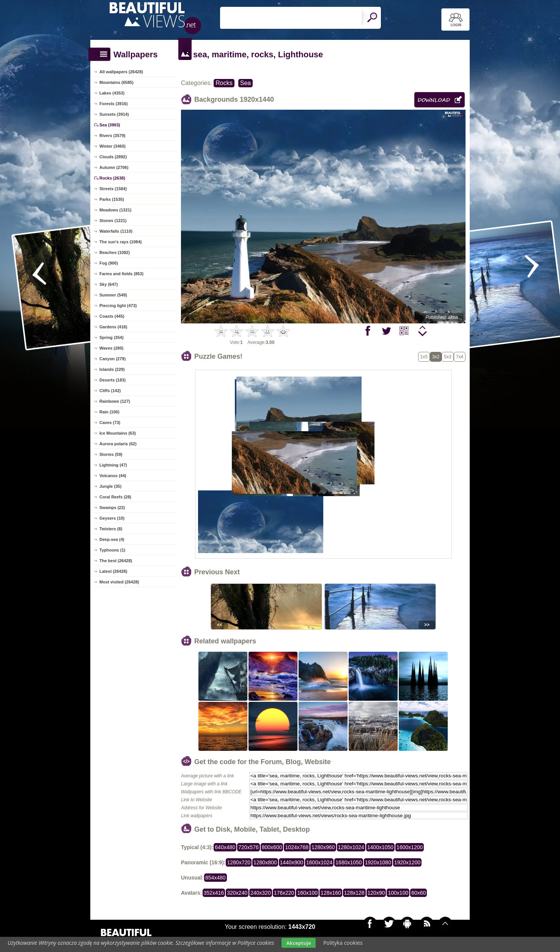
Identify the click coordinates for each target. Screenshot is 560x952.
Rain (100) (109, 412)
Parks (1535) (112, 199)
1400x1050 (380, 847)
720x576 (249, 847)
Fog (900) (109, 263)
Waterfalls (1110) (116, 231)
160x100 (307, 893)
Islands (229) (112, 369)
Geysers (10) (112, 518)
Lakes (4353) (112, 93)
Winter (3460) (112, 146)
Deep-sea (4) (112, 539)
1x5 (424, 357)
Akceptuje (298, 943)
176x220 (284, 893)
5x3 (448, 357)
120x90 (376, 893)
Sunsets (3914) (114, 114)
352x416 (214, 893)
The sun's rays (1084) (120, 242)
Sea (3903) (110, 125)
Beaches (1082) (115, 252)
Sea (245, 83)
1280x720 (239, 862)
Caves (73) (110, 422)
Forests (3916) (114, 104)
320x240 (237, 893)
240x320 (261, 893)
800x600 (272, 847)
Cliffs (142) (110, 391)
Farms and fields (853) (121, 274)
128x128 (354, 893)
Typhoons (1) (112, 550)
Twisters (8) (111, 529)
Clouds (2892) (113, 157)
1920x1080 (378, 862)
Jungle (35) (110, 486)
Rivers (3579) (112, 136)
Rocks (224, 83)
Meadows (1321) (115, 210)
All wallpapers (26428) (121, 72)
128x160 (331, 893)
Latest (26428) (113, 571)
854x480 (216, 878)
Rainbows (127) (115, 401)
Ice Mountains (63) (118, 433)
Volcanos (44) (113, 476)
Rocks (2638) (112, 178)
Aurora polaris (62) (118, 444)
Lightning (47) (113, 465)
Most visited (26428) (119, 582)
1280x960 (323, 847)
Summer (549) (113, 295)
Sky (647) (109, 284)
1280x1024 (351, 847)
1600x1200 (410, 847)
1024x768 (297, 847)
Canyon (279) (112, 359)
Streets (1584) (113, 189)
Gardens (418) (113, 327)
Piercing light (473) (118, 306)
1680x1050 (348, 862)
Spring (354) (112, 337)
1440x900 (292, 862)
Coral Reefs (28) (115, 497)
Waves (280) (111, 348)
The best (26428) (116, 561)
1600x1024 (319, 862)
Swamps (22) (112, 508)
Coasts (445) (112, 316)
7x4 (460, 357)
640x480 (225, 847)
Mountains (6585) (116, 82)
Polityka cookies (343, 943)
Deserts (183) (112, 380)
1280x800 (265, 862)
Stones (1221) (113, 221)
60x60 (418, 893)
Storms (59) (111, 454)
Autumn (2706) (114, 167)
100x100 (398, 893)
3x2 (436, 357)
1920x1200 (407, 862)
